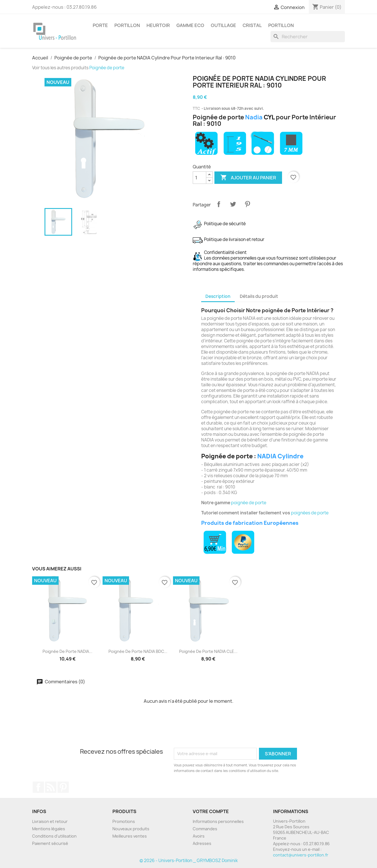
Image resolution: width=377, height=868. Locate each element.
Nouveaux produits (131, 829)
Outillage (223, 25)
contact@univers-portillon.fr (301, 855)
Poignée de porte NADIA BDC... (138, 651)
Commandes (205, 829)
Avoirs (199, 836)
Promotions (124, 821)
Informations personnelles (218, 821)
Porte (100, 25)
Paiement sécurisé (50, 843)
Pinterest (247, 204)
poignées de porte (310, 513)
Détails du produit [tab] (259, 296)
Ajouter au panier (248, 178)
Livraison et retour (50, 821)
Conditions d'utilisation (54, 836)
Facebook (38, 787)
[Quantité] (199, 178)
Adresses (202, 843)
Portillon (127, 25)
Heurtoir (158, 25)
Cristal (252, 25)
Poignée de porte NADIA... (67, 651)
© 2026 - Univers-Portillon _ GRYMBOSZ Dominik (189, 861)
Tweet (233, 204)
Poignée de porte (107, 68)
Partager (219, 204)
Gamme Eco (190, 25)
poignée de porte (249, 503)
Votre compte (211, 811)
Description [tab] (218, 296)
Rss (51, 787)
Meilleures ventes (130, 836)
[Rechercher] (308, 37)
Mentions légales (49, 829)
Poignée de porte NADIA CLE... (208, 651)
